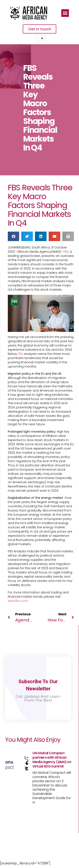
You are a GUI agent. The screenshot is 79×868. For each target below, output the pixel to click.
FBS (66, 252)
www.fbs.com (18, 601)
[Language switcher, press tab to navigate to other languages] (40, 38)
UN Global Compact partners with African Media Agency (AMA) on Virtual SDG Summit (52, 760)
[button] (65, 13)
